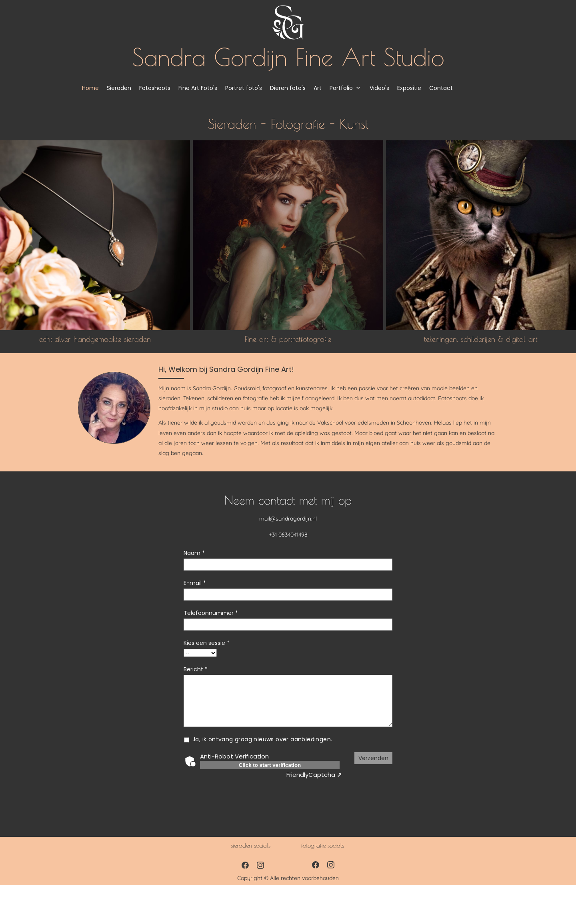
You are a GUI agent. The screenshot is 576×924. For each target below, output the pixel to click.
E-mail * (195, 583)
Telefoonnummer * (211, 613)
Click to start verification (270, 765)
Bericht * (196, 669)
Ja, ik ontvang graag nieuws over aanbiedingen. (263, 739)
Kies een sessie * (207, 643)
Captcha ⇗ (314, 775)
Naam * (194, 553)
